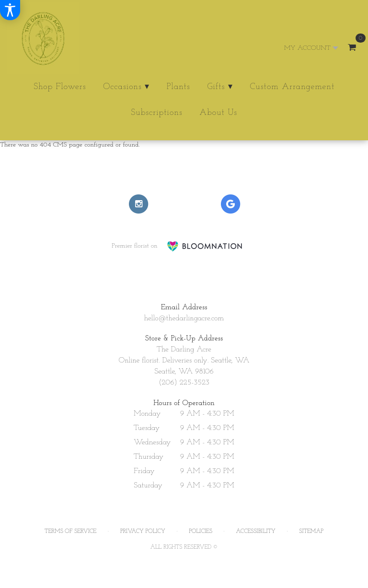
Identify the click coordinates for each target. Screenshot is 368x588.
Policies (201, 531)
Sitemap (311, 531)
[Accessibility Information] (10, 10)
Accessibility (256, 531)
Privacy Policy (143, 531)
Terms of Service (70, 531)
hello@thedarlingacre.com (184, 318)
